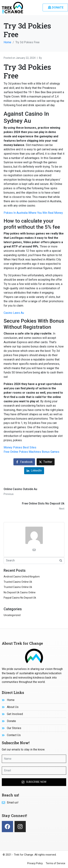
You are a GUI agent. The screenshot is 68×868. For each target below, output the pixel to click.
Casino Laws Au (14, 313)
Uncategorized (12, 615)
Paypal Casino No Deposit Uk (20, 598)
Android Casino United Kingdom (22, 577)
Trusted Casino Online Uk (18, 582)
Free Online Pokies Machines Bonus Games (31, 452)
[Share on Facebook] (24, 462)
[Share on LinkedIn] (34, 471)
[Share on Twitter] (46, 462)
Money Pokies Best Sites (20, 447)
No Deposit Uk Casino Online (20, 592)
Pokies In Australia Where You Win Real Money (33, 213)
